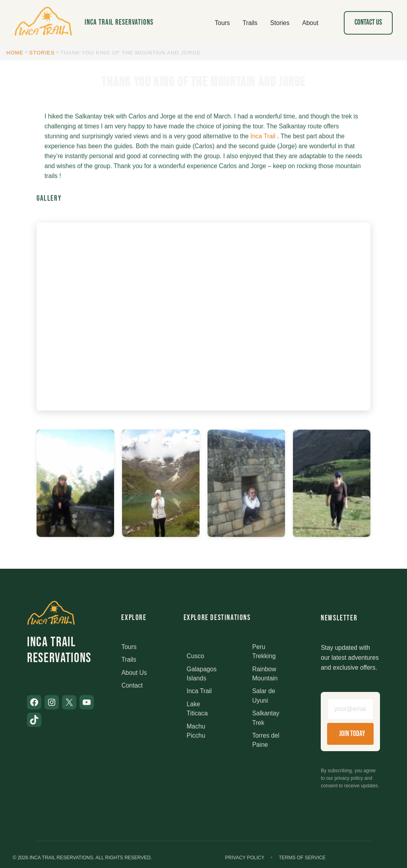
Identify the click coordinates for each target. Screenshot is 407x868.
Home (15, 53)
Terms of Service (302, 858)
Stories (42, 53)
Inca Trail (263, 136)
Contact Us (368, 22)
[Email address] (350, 709)
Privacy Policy (245, 858)
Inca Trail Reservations (119, 22)
